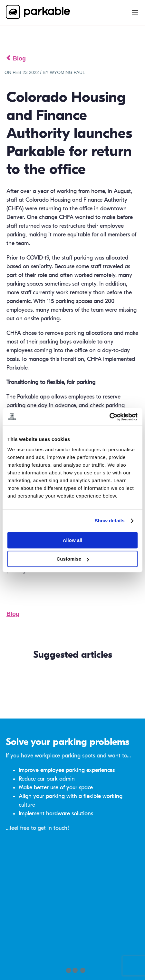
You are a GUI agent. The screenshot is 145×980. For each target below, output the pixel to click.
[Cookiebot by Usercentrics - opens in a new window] (109, 417)
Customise (73, 559)
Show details (110, 521)
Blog (13, 614)
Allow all (73, 540)
